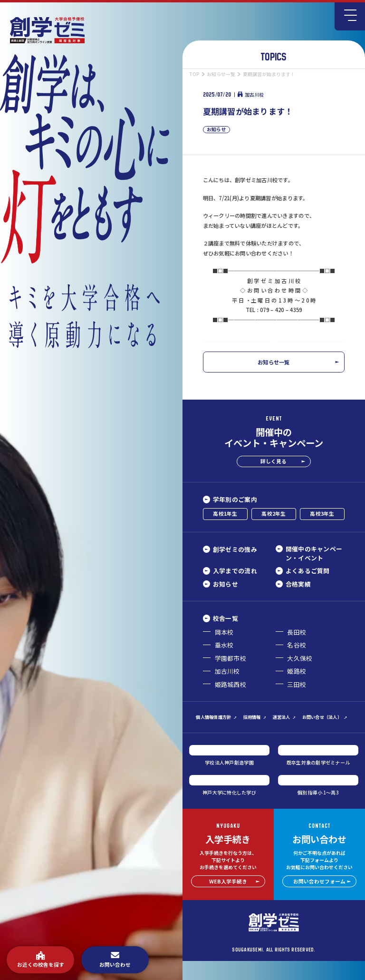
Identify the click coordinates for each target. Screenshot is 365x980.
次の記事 (320, 351)
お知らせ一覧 (298, 381)
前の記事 (227, 351)
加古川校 (251, 95)
